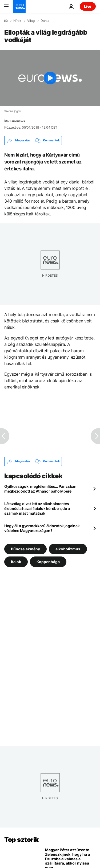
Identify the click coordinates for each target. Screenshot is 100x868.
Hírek (17, 21)
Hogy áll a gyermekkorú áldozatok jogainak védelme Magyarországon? (42, 528)
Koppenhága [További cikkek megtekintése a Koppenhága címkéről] (48, 561)
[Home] (6, 21)
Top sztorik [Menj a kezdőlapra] (22, 840)
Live (88, 6)
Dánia (45, 21)
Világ (31, 21)
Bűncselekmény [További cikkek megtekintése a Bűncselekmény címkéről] (25, 549)
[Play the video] (50, 78)
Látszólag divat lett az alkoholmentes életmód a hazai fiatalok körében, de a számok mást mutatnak (37, 508)
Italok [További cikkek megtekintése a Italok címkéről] (16, 561)
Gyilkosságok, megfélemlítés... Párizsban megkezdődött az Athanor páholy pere (40, 489)
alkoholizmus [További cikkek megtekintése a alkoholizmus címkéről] (68, 549)
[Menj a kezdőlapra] (19, 6)
